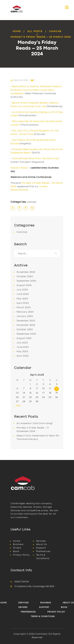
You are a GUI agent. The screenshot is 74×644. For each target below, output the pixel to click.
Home (17, 31)
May (22, 299)
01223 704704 (22, 582)
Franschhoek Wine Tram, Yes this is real (36, 159)
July (22, 290)
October (25, 277)
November (26, 272)
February (25, 312)
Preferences (43, 551)
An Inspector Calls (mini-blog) (35, 423)
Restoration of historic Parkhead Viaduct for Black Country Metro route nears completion (36, 90)
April (23, 303)
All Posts (35, 31)
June (23, 294)
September (26, 281)
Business (18, 544)
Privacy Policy (21, 555)
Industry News (19, 168)
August (24, 285)
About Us (42, 544)
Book (16, 551)
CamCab (55, 31)
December (26, 321)
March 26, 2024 (21, 80)
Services (41, 541)
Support (41, 548)
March (24, 308)
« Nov (17, 406)
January (25, 316)
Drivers (17, 548)
